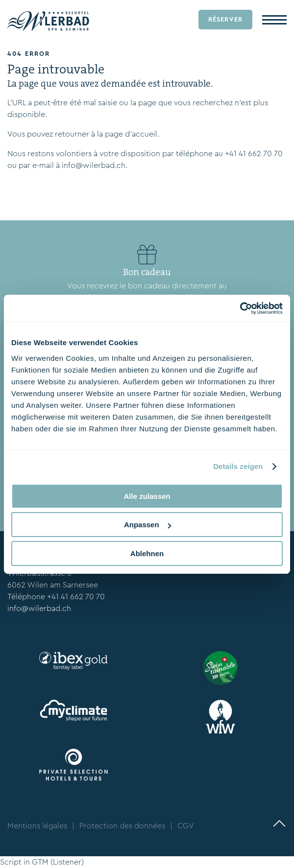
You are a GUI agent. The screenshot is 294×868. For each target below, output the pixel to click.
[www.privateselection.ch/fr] (73, 764)
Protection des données (122, 826)
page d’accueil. (132, 134)
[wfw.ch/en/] (220, 717)
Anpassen (147, 525)
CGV (186, 826)
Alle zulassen (147, 496)
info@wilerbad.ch (94, 165)
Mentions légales (37, 826)
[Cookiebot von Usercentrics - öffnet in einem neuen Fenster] (240, 308)
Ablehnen (147, 553)
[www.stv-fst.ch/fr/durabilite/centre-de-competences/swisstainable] (220, 668)
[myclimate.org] (73, 711)
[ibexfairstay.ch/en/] (73, 661)
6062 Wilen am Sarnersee (53, 585)
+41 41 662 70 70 (254, 153)
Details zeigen (238, 466)
